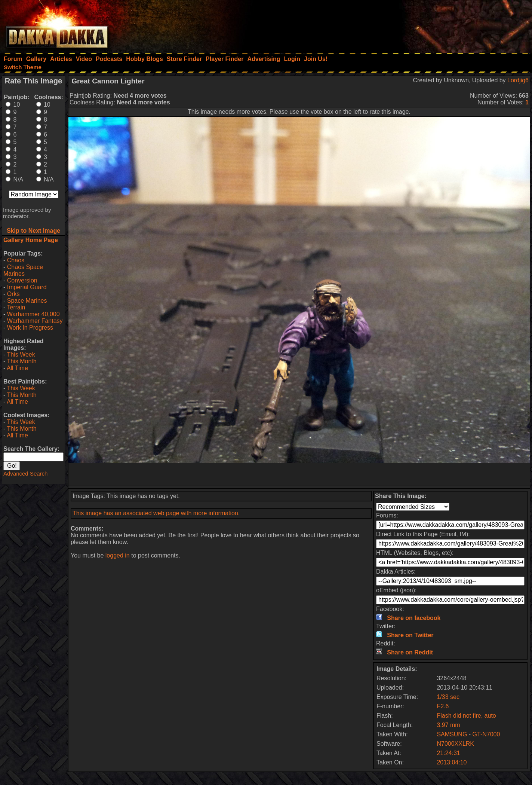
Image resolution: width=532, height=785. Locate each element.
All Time (17, 368)
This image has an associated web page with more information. (156, 513)
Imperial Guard (27, 287)
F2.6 (443, 706)
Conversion (22, 280)
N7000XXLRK (455, 744)
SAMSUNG (452, 734)
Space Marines (27, 301)
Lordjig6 (518, 80)
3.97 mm (448, 725)
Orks (13, 294)
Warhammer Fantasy (35, 321)
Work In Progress (30, 328)
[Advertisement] (431, 24)
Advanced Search (25, 474)
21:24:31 (448, 753)
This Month (21, 361)
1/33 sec (448, 697)
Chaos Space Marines (23, 270)
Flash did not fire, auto (466, 716)
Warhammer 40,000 (33, 314)
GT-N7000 (486, 734)
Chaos (16, 260)
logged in (118, 555)
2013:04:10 (452, 762)
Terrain (16, 307)
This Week (21, 355)
